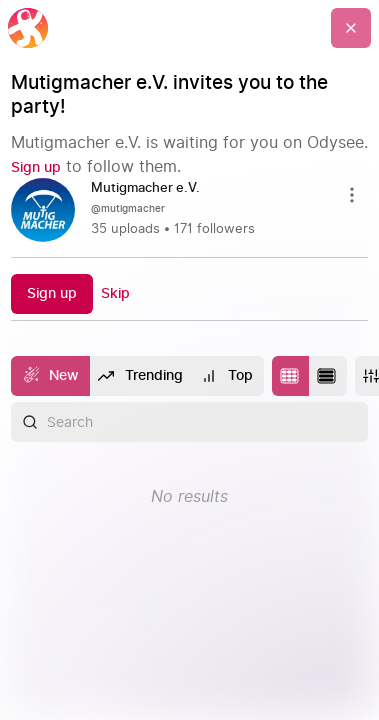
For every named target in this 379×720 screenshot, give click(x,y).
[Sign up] (36, 167)
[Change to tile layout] (291, 376)
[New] (50, 376)
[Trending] (141, 376)
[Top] (228, 376)
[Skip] (115, 293)
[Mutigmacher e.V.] (153, 189)
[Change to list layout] (328, 376)
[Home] (28, 28)
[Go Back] (351, 28)
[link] (190, 210)
